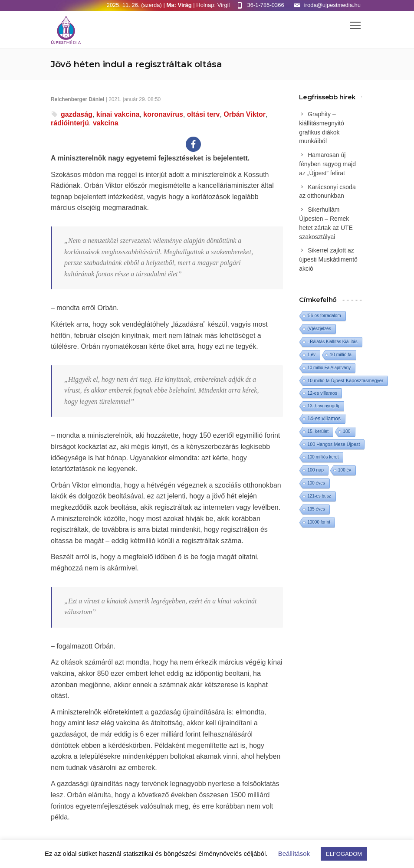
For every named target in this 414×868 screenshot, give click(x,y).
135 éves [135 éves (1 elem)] (316, 509)
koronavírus (163, 114)
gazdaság (77, 114)
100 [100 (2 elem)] (347, 431)
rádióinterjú (70, 123)
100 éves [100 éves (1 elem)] (316, 483)
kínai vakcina (118, 114)
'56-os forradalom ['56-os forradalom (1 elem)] (324, 316)
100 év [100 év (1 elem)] (345, 470)
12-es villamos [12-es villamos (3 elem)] (322, 393)
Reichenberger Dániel (77, 99)
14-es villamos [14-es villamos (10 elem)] (324, 419)
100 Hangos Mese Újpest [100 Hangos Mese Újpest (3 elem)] (333, 444)
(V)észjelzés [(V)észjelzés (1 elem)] (319, 329)
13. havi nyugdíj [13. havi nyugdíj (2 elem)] (323, 406)
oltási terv (204, 114)
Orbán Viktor (245, 114)
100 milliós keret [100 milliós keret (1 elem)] (323, 457)
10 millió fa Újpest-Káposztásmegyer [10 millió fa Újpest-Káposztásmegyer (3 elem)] (345, 380)
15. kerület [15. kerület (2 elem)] (318, 431)
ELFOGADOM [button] (344, 854)
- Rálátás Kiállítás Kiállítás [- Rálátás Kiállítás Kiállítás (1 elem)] (332, 342)
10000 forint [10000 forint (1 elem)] (319, 522)
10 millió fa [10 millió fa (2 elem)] (341, 355)
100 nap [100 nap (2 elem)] (315, 470)
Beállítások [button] (294, 853)
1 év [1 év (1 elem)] (311, 355)
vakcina (106, 123)
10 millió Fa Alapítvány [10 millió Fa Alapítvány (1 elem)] (329, 368)
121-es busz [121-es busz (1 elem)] (319, 496)
